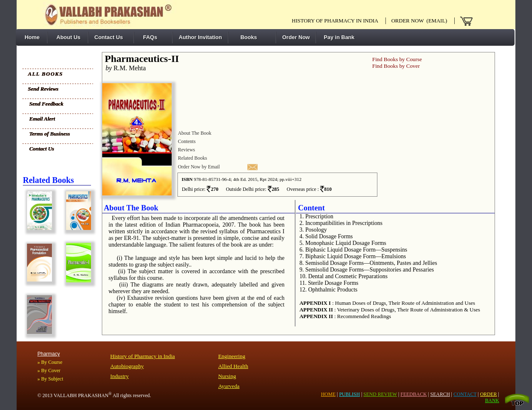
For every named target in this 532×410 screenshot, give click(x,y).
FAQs (149, 37)
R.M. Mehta (124, 68)
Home (31, 37)
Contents (187, 141)
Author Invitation (200, 37)
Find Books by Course (397, 59)
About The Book (195, 133)
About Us (67, 37)
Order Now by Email (199, 167)
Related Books (192, 158)
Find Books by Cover (396, 66)
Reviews (186, 150)
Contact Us (109, 37)
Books (246, 37)
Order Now (296, 37)
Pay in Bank (338, 37)
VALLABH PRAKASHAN (83, 395)
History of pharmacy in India (335, 21)
